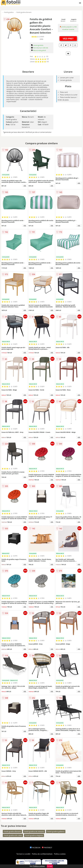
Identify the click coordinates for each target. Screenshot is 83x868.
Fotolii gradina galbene (56, 831)
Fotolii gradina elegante (34, 835)
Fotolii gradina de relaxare (34, 831)
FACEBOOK (35, 848)
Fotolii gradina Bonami (24, 12)
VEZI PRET (68, 38)
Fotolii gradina (9, 12)
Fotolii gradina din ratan (13, 835)
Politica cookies (60, 854)
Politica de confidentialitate (42, 854)
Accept (50, 866)
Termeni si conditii (23, 854)
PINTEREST (47, 848)
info (25, 186)
